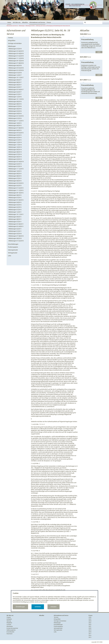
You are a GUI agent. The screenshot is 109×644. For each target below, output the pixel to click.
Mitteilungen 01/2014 (15, 166)
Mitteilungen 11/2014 (15, 145)
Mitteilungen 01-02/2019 (16, 56)
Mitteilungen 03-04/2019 (16, 53)
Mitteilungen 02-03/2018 (16, 70)
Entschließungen (13, 244)
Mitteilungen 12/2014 (15, 142)
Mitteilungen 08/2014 (15, 152)
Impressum (10, 634)
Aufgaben (9, 619)
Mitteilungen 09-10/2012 (16, 193)
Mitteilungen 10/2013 (15, 171)
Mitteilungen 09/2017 (15, 80)
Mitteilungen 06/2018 (15, 66)
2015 (90, 637)
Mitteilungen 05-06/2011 (16, 224)
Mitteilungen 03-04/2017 (16, 90)
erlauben (54, 607)
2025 (90, 619)
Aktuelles (25, 22)
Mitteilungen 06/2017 (15, 85)
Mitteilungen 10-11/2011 (16, 214)
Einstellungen (20, 607)
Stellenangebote (11, 630)
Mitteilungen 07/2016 (15, 106)
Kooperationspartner (12, 628)
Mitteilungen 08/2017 (15, 82)
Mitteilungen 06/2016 (15, 109)
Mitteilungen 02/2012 (15, 207)
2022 (90, 625)
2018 (90, 632)
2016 (90, 635)
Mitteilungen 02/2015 (15, 138)
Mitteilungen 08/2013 (15, 176)
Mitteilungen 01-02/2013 (16, 188)
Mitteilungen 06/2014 (15, 157)
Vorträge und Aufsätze (15, 43)
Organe (9, 617)
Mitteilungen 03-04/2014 (16, 162)
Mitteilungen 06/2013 (15, 181)
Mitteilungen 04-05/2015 (16, 133)
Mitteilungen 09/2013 (15, 174)
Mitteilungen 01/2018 (15, 73)
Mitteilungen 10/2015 (15, 123)
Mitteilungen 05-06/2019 (16, 51)
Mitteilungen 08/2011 (15, 219)
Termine (10, 38)
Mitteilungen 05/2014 (15, 159)
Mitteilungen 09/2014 (15, 150)
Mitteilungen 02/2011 (15, 229)
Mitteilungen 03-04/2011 (16, 226)
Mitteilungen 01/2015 (15, 140)
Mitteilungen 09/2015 (15, 126)
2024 (90, 621)
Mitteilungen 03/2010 (15, 234)
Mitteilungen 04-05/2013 (16, 183)
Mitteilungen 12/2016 (15, 97)
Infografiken (12, 41)
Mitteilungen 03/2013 (15, 186)
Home (9, 22)
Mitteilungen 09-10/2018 (16, 61)
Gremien (9, 625)
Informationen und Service (37, 22)
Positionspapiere (13, 247)
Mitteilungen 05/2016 (15, 111)
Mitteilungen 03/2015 (15, 135)
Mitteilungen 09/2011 (15, 217)
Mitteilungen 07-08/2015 (16, 128)
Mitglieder (9, 623)
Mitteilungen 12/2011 (15, 212)
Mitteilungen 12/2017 (15, 75)
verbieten (38, 607)
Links (10, 256)
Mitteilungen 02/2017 (15, 92)
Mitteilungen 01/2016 (15, 118)
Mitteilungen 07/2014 (15, 154)
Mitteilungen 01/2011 (15, 231)
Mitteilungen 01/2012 (15, 210)
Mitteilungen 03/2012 (30, 26)
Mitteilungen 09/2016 (15, 102)
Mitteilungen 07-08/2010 (16, 236)
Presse (49, 22)
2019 (90, 630)
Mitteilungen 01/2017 (15, 94)
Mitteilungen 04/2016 (15, 114)
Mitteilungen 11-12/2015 (16, 121)
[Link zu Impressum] (41, 602)
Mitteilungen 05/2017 (15, 87)
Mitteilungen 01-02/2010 (16, 241)
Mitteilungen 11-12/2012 (16, 190)
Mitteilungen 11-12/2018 (16, 58)
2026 (90, 617)
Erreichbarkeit (10, 632)
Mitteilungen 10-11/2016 (16, 99)
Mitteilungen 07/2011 (15, 222)
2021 (90, 626)
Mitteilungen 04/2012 (15, 202)
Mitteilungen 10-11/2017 (16, 78)
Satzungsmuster (13, 250)
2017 (90, 634)
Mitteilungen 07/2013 (15, 178)
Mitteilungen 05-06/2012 (16, 200)
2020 (90, 628)
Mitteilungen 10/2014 (15, 147)
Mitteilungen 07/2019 (15, 49)
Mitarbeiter (10, 626)
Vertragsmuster (13, 253)
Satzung (9, 621)
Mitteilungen (22, 26)
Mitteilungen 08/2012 (15, 195)
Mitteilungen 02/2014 (15, 164)
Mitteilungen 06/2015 (15, 130)
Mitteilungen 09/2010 (15, 238)
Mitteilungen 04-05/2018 (16, 68)
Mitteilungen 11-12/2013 (16, 169)
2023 (90, 623)
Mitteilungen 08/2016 (15, 104)
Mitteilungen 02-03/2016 (16, 116)
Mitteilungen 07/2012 (15, 198)
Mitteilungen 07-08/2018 (16, 63)
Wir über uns (17, 22)
